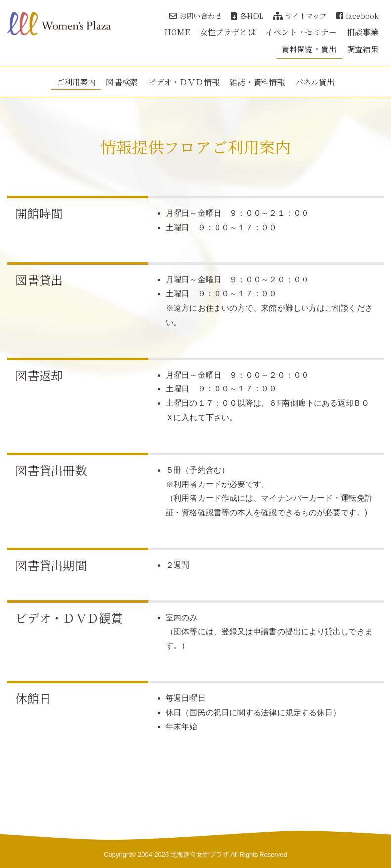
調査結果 (363, 49)
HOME (177, 32)
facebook (357, 16)
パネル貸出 (315, 82)
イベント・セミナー (301, 32)
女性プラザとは (228, 32)
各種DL (247, 16)
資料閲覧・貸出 (309, 49)
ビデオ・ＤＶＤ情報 (184, 82)
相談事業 (363, 32)
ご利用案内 (76, 82)
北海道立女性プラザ (200, 854)
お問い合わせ (195, 16)
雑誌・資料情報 (257, 82)
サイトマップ (300, 16)
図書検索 (122, 82)
